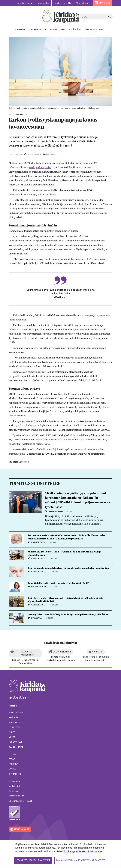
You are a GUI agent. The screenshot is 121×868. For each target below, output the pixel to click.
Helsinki (13, 754)
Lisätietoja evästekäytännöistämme (83, 851)
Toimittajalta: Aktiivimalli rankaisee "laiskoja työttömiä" (58, 583)
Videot (12, 737)
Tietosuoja (14, 791)
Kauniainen (14, 764)
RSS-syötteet (15, 742)
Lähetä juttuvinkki (62, 3)
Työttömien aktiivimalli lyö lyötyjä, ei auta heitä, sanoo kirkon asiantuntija (68, 568)
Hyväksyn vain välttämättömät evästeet (81, 860)
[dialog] (60, 854)
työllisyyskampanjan (40, 167)
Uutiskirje (97, 652)
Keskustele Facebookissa (27, 653)
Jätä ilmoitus (43, 3)
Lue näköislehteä (24, 3)
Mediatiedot (14, 786)
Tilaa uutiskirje (83, 3)
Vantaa (12, 769)
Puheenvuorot (16, 722)
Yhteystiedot (15, 781)
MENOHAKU (105, 3)
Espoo (12, 759)
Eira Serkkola (34, 154)
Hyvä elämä (14, 717)
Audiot (12, 732)
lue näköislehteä (19, 801)
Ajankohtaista (16, 713)
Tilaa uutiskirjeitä (16, 796)
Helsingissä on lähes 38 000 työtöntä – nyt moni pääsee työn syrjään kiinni (68, 614)
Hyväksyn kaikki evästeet (33, 860)
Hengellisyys (15, 727)
